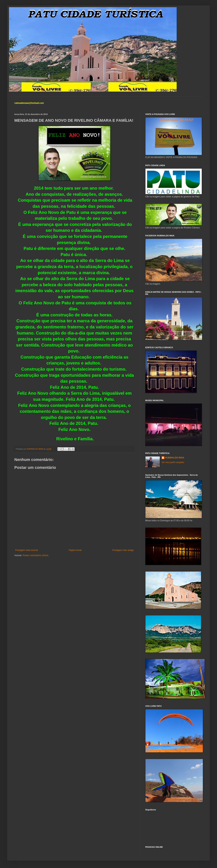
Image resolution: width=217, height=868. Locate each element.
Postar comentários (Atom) (36, 555)
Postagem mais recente (27, 550)
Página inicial (75, 550)
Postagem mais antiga (123, 550)
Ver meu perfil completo (173, 462)
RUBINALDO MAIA (175, 458)
